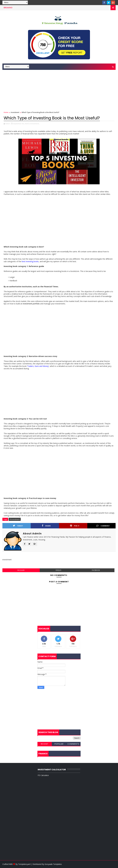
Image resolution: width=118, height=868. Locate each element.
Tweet (18, 526)
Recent (45, 744)
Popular (59, 744)
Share (46, 526)
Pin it (75, 526)
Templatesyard (24, 864)
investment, (35, 124)
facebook (96, 570)
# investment (15, 519)
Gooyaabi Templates (53, 864)
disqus (58, 570)
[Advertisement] (59, 89)
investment (15, 112)
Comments (73, 744)
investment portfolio (31, 304)
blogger (21, 570)
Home (6, 112)
